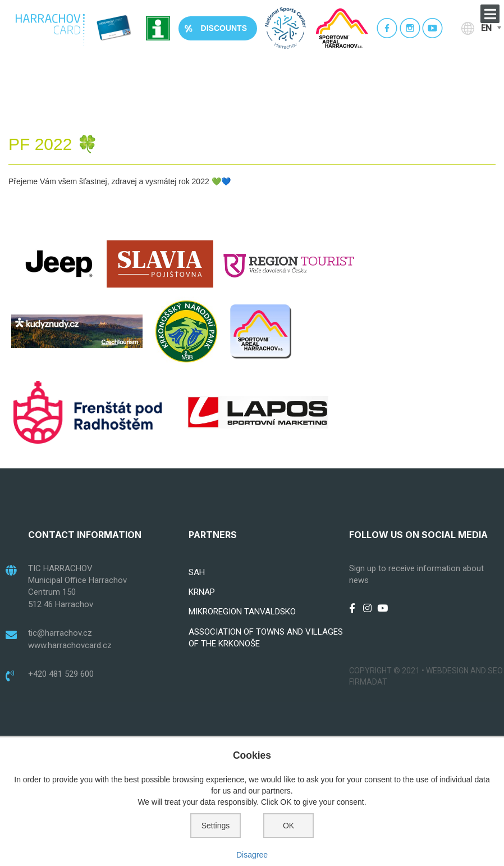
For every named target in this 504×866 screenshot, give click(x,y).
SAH (197, 572)
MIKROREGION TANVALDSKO (242, 612)
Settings (216, 826)
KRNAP (202, 592)
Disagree (252, 855)
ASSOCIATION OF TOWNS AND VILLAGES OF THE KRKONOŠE (266, 638)
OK (288, 826)
